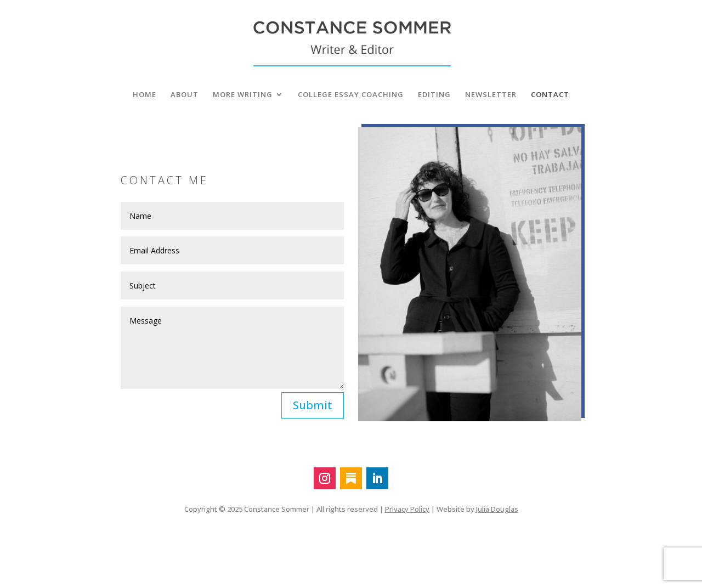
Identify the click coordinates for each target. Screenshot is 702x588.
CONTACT (550, 95)
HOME (145, 95)
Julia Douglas (497, 509)
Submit (313, 405)
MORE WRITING (243, 95)
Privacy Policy (407, 509)
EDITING (434, 95)
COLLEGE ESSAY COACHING (351, 95)
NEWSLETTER (491, 95)
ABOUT (185, 95)
